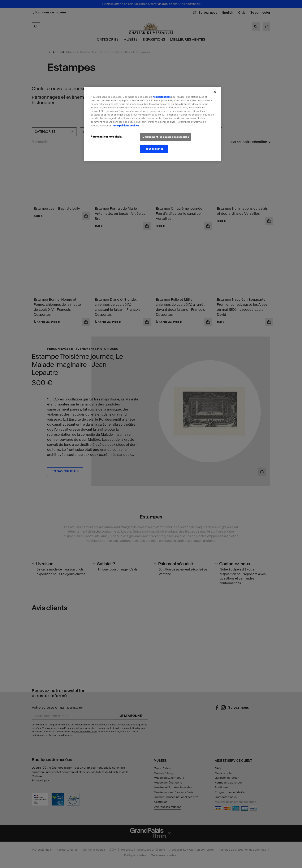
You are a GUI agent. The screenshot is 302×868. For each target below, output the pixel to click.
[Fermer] (215, 92)
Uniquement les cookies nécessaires (166, 137)
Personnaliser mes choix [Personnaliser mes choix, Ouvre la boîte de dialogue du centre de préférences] (106, 137)
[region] (152, 124)
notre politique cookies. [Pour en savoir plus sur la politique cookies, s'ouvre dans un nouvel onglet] (126, 126)
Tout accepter (154, 149)
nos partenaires (162, 97)
